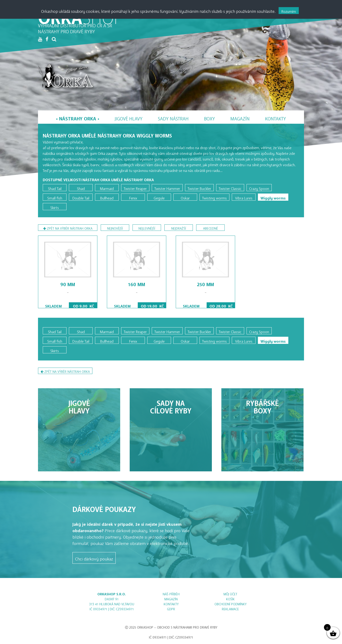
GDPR (171, 608)
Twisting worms (214, 197)
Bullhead (107, 197)
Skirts (55, 207)
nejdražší (179, 228)
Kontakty (275, 117)
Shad (81, 188)
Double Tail (81, 197)
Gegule (159, 197)
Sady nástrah (173, 117)
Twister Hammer (167, 188)
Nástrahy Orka (78, 117)
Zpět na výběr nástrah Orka (68, 228)
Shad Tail (55, 188)
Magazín (240, 117)
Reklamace (230, 608)
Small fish (55, 197)
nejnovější (115, 228)
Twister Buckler (199, 188)
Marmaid (107, 188)
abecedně (211, 228)
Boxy (209, 117)
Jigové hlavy (129, 117)
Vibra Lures (244, 197)
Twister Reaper (135, 188)
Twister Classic (230, 188)
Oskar (185, 197)
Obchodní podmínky (230, 603)
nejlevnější (147, 228)
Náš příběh (171, 593)
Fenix (133, 197)
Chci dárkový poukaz (94, 558)
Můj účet (230, 593)
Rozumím (289, 10)
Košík (230, 598)
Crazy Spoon (259, 188)
